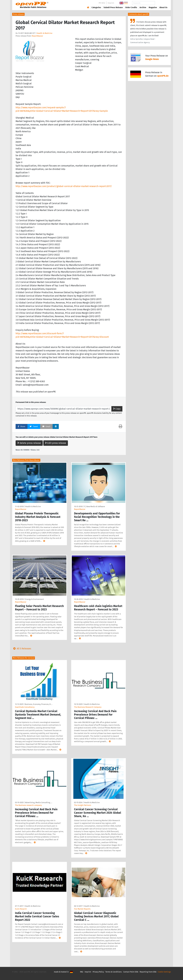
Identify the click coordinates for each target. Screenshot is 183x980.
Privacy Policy (98, 972)
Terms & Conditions (114, 972)
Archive (143, 7)
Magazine (153, 7)
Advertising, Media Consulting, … (39, 802)
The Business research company (28, 805)
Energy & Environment (35, 599)
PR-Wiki (102, 3)
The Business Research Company (88, 707)
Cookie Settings (164, 972)
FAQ (82, 972)
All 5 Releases (22, 649)
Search (161, 3)
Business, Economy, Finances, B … (39, 704)
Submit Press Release (113, 7)
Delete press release (29, 443)
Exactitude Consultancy (25, 707)
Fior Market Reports (82, 909)
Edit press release (56, 443)
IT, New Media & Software (95, 506)
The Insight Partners (83, 805)
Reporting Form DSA (148, 972)
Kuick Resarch (21, 909)
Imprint (111, 3)
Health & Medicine (45, 33)
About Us (163, 7)
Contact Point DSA (131, 972)
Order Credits (131, 7)
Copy (117, 409)
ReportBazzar (37, 36)
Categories (96, 7)
